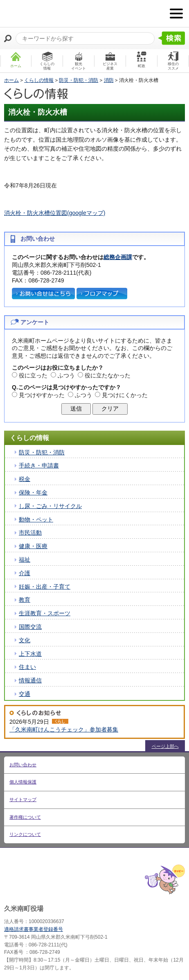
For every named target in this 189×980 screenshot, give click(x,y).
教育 (25, 600)
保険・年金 (33, 492)
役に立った (33, 375)
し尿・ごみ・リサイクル (50, 506)
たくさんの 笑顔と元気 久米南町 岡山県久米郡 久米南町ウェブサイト (48, 14)
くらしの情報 (39, 80)
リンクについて (25, 834)
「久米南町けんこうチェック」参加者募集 (64, 729)
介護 (25, 573)
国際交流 (30, 627)
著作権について (25, 817)
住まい (27, 667)
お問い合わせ (23, 765)
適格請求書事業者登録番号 (34, 929)
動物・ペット (36, 519)
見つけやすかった (42, 395)
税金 (25, 479)
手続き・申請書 (39, 465)
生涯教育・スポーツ (45, 613)
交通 (25, 694)
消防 (109, 80)
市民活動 (30, 533)
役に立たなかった (108, 375)
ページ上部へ (165, 746)
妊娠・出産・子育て (45, 587)
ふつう (66, 375)
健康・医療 (33, 546)
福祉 (25, 560)
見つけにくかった (125, 395)
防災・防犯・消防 (79, 80)
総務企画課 (118, 257)
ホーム (11, 80)
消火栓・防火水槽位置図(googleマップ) (55, 213)
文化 (25, 640)
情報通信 (30, 680)
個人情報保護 (23, 782)
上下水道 (30, 654)
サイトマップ (23, 799)
